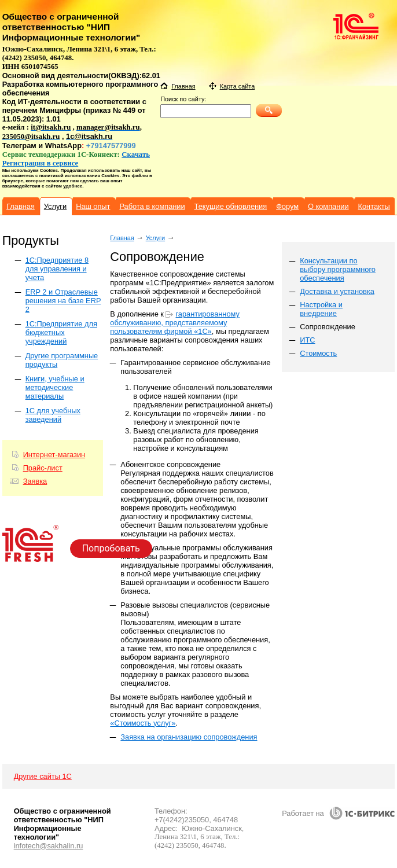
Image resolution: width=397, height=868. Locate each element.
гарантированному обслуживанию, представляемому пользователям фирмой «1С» (175, 323)
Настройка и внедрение (321, 309)
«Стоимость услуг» (143, 723)
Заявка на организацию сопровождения (189, 737)
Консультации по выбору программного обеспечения (338, 269)
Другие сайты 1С (43, 776)
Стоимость (318, 353)
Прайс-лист (43, 468)
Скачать (136, 155)
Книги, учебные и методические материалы (55, 387)
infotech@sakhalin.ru (49, 846)
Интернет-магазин (54, 455)
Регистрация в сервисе (41, 163)
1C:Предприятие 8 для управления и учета (57, 269)
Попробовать (111, 548)
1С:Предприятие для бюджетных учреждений (61, 332)
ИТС (307, 340)
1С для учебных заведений (53, 415)
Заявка (35, 481)
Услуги (155, 238)
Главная (122, 238)
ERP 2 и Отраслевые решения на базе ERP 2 (63, 301)
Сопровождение (328, 327)
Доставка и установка (337, 291)
